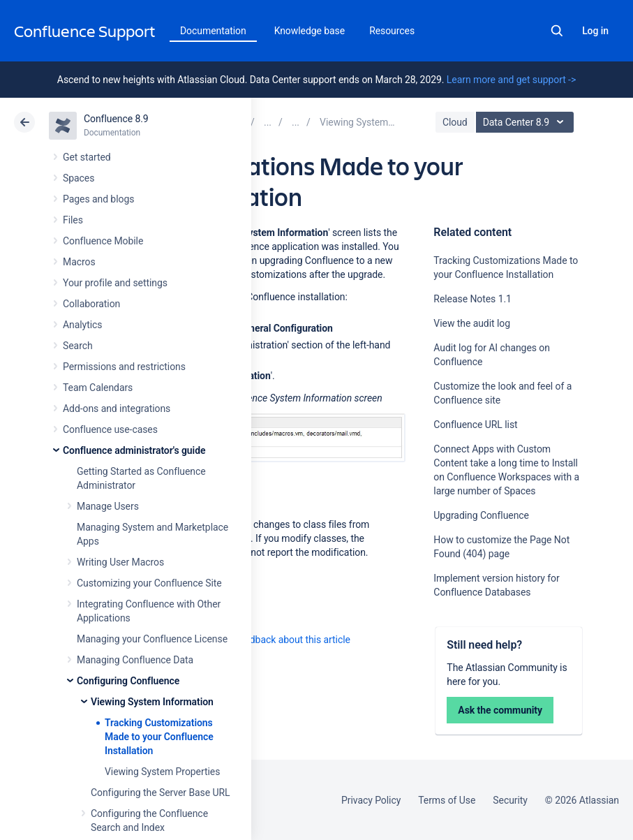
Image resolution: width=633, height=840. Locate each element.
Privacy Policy (371, 800)
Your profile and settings (115, 283)
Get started (87, 157)
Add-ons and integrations (117, 408)
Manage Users (108, 506)
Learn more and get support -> (511, 80)
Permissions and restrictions (124, 367)
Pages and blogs (98, 199)
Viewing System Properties (162, 772)
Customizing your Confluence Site (149, 583)
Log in (595, 31)
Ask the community (500, 710)
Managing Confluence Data (135, 660)
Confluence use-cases (110, 429)
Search (557, 31)
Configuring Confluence (128, 681)
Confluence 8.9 (116, 119)
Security (510, 800)
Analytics (82, 325)
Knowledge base (310, 31)
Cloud (455, 122)
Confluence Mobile (103, 241)
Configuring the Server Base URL (161, 793)
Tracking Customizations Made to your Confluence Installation (159, 737)
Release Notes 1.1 (472, 299)
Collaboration (91, 304)
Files (73, 220)
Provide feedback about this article (276, 640)
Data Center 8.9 (527, 122)
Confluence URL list (475, 425)
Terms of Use (447, 800)
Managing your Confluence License (152, 639)
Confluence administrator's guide (134, 450)
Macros (79, 262)
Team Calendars (98, 388)
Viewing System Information (152, 702)
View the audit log (472, 323)
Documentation (213, 31)
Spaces (79, 178)
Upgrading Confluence (481, 515)
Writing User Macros (120, 562)
